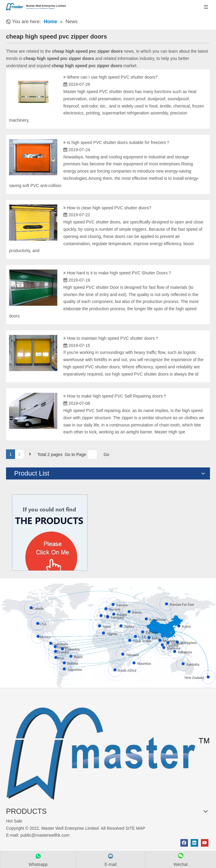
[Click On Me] (50, 533)
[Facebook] (184, 843)
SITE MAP (135, 828)
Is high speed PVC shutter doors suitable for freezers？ (119, 142)
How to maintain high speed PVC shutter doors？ (113, 338)
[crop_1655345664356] (108, 750)
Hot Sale (14, 821)
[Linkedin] (194, 843)
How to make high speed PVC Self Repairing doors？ (117, 396)
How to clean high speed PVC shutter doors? (109, 208)
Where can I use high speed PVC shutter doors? (112, 77)
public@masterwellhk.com (45, 835)
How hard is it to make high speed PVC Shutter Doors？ (119, 273)
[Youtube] (205, 843)
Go (106, 454)
